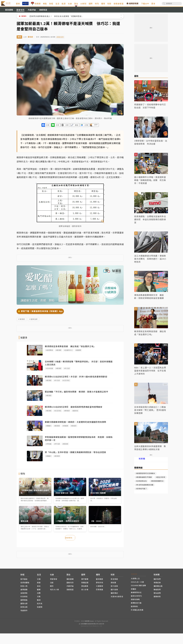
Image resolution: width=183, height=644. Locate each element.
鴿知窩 (113, 584)
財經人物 (24, 588)
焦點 (51, 5)
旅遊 (39, 584)
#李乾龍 (49, 446)
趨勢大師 (24, 605)
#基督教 (78, 352)
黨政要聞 (9, 12)
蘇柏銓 (30, 39)
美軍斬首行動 (136, 604)
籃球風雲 (100, 581)
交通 (39, 581)
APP (96, 127)
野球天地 (100, 584)
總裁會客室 (125, 5)
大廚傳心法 (135, 580)
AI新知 (90, 5)
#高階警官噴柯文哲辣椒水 (145, 476)
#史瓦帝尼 (66, 382)
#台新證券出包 (141, 483)
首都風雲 (43, 12)
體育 (109, 5)
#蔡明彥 (67, 413)
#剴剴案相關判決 (157, 483)
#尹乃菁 (57, 446)
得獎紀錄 (157, 584)
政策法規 (24, 608)
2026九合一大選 (137, 583)
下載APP (151, 5)
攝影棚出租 (158, 588)
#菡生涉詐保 (160, 479)
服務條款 (157, 598)
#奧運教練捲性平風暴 (144, 479)
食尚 (39, 588)
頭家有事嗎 (135, 601)
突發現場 (54, 581)
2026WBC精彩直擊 (138, 587)
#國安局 (75, 413)
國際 (97, 5)
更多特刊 (70, 539)
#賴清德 (58, 352)
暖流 (52, 588)
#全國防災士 (68, 352)
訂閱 (86, 127)
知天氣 (40, 605)
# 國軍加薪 (33, 321)
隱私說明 (157, 594)
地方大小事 (54, 591)
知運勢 (40, 608)
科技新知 (24, 598)
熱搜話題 (85, 584)
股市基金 (24, 581)
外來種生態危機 (137, 611)
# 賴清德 (22, 321)
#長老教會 (49, 352)
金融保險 (24, 594)
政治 (83, 6)
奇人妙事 (85, 591)
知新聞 (142, 461)
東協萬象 (85, 588)
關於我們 (157, 581)
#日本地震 (49, 370)
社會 (76, 5)
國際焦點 (24, 601)
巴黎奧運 (100, 591)
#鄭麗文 (49, 428)
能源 (70, 5)
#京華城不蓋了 (141, 491)
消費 (39, 594)
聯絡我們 (157, 591)
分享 (48, 127)
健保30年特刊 (136, 597)
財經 (57, 5)
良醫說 (133, 590)
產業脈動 (24, 591)
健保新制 (134, 608)
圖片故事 (114, 591)
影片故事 (114, 588)
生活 (64, 5)
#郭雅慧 (65, 428)
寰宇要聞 (85, 581)
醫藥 (39, 591)
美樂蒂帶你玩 (136, 594)
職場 (39, 601)
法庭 (52, 584)
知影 (116, 5)
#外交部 (67, 370)
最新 (24, 5)
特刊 (103, 5)
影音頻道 (114, 581)
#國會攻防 (62, 39)
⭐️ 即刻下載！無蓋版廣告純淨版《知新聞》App (40, 313)
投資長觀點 (25, 584)
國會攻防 (20, 12)
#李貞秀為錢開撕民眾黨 (145, 487)
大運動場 (100, 588)
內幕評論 (32, 12)
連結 (77, 127)
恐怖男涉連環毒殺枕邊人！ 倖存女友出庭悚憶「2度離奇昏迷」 (56, 19)
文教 (39, 598)
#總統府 (74, 428)
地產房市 (24, 612)
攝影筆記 (114, 594)
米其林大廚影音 (117, 598)
